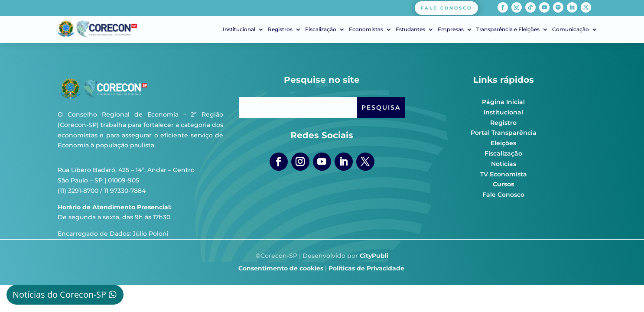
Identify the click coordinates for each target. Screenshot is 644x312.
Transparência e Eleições (508, 29)
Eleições (503, 143)
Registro (503, 123)
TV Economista (504, 174)
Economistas (366, 29)
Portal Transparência (504, 133)
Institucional (239, 29)
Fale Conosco (503, 195)
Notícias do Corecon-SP (59, 294)
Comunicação (571, 29)
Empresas (451, 29)
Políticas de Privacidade (366, 268)
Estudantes (410, 29)
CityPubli (374, 256)
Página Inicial (503, 102)
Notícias (504, 164)
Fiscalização (321, 29)
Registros (280, 29)
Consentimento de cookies (281, 268)
